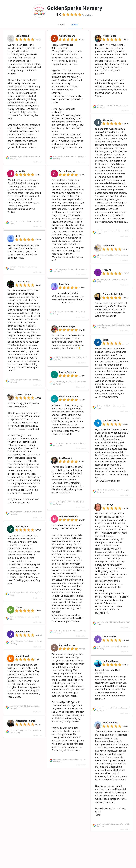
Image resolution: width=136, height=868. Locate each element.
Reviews (75, 25)
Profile (61, 25)
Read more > (38, 162)
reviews (87, 15)
